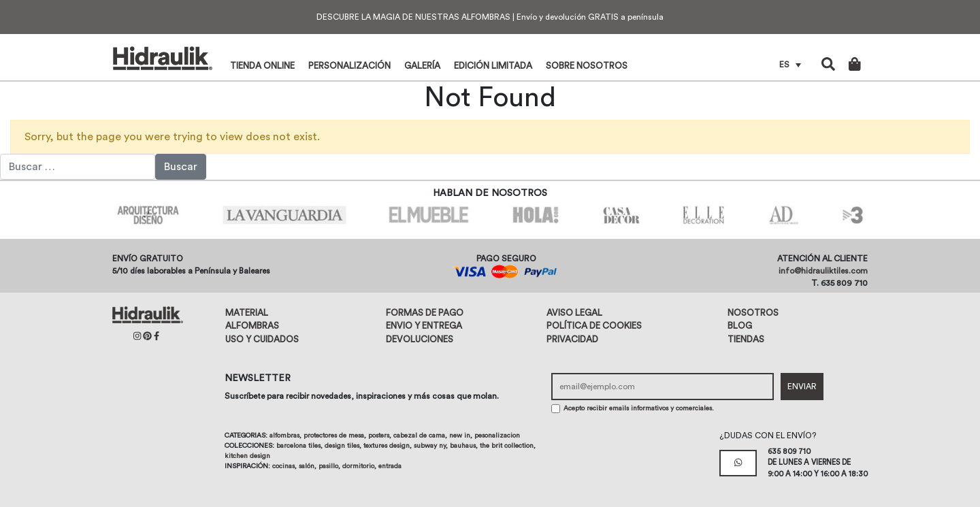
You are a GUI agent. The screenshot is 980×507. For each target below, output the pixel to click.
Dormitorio (358, 466)
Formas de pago (425, 313)
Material (247, 313)
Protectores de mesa (334, 436)
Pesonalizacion (497, 436)
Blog (740, 326)
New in (460, 436)
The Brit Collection (507, 446)
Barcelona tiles (298, 446)
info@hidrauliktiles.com (823, 271)
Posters (379, 436)
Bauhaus (463, 446)
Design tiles (342, 446)
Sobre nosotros (587, 66)
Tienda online (262, 66)
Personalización (349, 66)
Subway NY (430, 446)
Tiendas (746, 339)
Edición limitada (493, 66)
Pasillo (328, 466)
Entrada (390, 466)
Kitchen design (247, 456)
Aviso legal (574, 313)
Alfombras (252, 326)
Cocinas (283, 466)
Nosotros (753, 313)
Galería (422, 66)
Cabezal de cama (419, 436)
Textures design (387, 446)
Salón (307, 466)
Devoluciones (420, 339)
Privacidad (572, 339)
